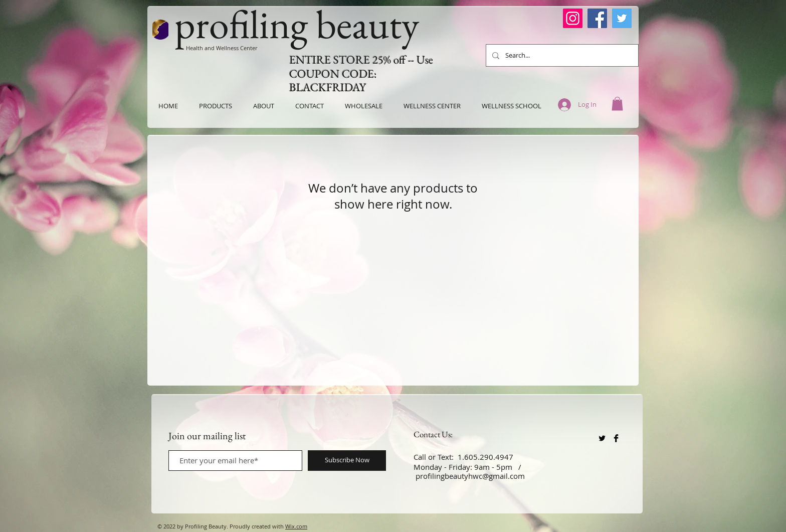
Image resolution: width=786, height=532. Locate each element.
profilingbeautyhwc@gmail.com (470, 476)
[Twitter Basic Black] (602, 438)
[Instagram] (573, 18)
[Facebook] (597, 18)
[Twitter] (622, 18)
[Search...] (561, 55)
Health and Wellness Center (222, 48)
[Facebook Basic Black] (616, 438)
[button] (617, 104)
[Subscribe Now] (347, 461)
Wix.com (296, 526)
